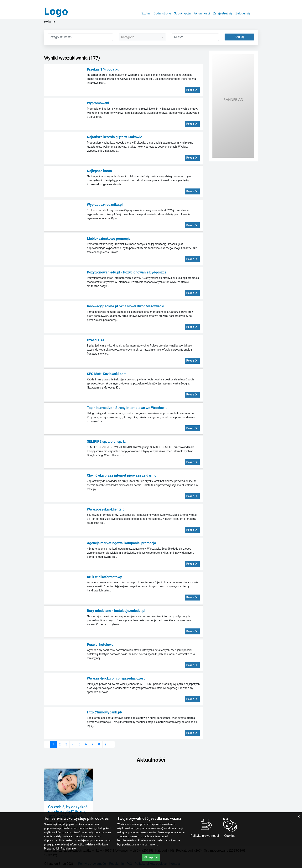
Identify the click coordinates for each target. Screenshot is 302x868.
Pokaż (192, 90)
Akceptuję (151, 857)
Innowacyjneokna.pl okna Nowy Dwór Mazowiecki (125, 306)
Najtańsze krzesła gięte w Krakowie (115, 137)
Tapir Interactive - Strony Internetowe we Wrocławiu (127, 408)
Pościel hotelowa (100, 645)
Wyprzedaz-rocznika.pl (105, 205)
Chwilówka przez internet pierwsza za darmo (122, 475)
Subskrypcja (182, 13)
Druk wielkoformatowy (104, 577)
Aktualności (202, 13)
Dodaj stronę (162, 13)
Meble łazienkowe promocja (109, 238)
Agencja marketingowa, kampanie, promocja (121, 543)
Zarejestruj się (223, 13)
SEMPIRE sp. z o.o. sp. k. (106, 441)
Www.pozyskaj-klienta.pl (106, 509)
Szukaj (146, 13)
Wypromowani (98, 103)
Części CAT (96, 340)
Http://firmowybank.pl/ (104, 712)
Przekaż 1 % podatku (103, 69)
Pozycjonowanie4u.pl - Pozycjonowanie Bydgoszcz (127, 272)
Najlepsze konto (99, 171)
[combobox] (142, 37)
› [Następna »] (112, 744)
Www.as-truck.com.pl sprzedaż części (117, 678)
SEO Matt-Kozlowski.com (107, 374)
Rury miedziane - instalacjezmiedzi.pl (116, 611)
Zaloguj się (243, 13)
